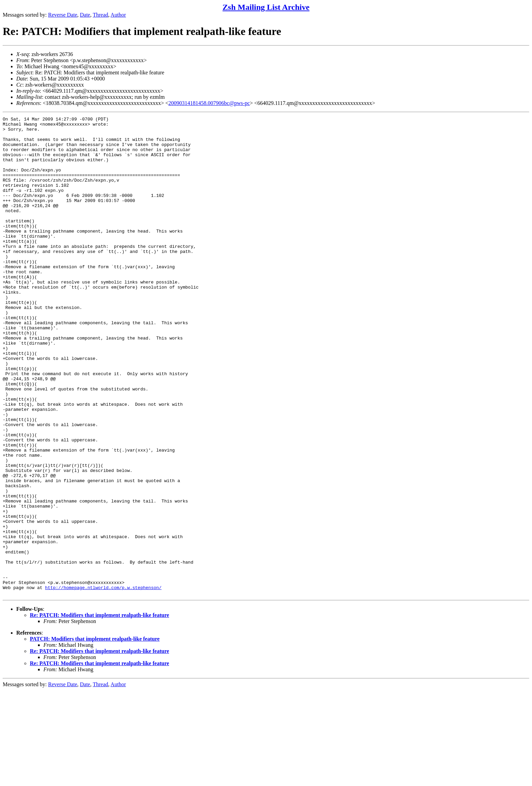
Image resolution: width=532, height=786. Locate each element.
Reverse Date (63, 15)
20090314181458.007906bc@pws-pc (209, 103)
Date (85, 15)
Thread (100, 15)
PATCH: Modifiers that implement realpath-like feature (95, 735)
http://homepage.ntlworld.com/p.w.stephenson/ (103, 682)
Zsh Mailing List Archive (266, 7)
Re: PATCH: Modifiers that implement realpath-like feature (99, 711)
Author (118, 15)
